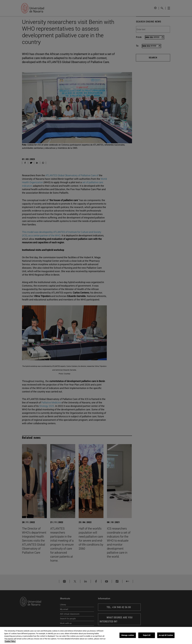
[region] (96, 635)
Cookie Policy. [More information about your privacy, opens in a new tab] (10, 641)
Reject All (147, 635)
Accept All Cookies (166, 635)
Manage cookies (128, 635)
